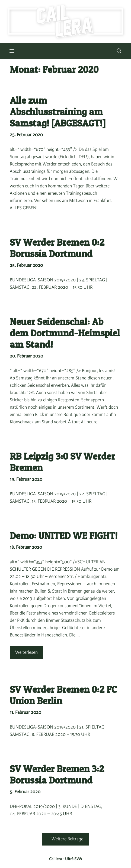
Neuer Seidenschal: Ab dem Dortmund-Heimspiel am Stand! (65, 333)
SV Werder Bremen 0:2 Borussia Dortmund (57, 248)
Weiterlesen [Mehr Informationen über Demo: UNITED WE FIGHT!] (26, 652)
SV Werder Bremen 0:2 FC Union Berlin (63, 695)
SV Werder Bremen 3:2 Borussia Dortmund (57, 774)
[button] (119, 51)
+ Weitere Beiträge (65, 839)
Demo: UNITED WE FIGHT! (64, 536)
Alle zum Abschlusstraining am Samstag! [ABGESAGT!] (58, 112)
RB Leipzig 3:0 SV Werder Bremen (62, 462)
